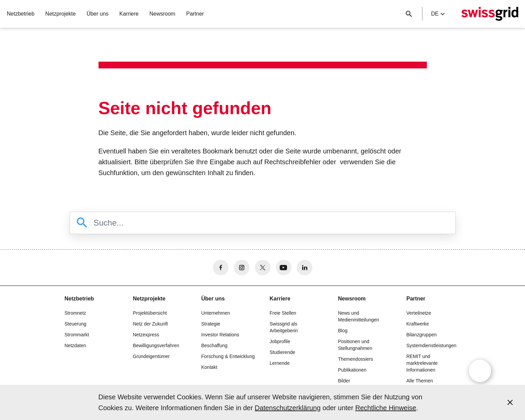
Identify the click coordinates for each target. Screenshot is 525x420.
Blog (343, 331)
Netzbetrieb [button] (21, 14)
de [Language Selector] (438, 14)
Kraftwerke (418, 324)
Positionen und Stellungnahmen (355, 345)
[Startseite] (490, 14)
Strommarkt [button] (77, 335)
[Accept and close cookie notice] (510, 402)
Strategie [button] (211, 324)
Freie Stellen (283, 313)
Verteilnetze (419, 313)
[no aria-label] (221, 268)
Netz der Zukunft (151, 324)
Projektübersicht (150, 313)
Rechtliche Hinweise (386, 408)
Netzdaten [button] (75, 345)
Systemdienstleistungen (432, 345)
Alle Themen (420, 381)
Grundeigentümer (151, 356)
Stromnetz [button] (75, 313)
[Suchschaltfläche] (409, 14)
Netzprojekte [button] (61, 14)
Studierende (283, 352)
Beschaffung (215, 345)
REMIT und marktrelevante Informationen (422, 363)
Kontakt (209, 367)
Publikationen (352, 370)
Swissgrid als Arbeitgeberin (284, 327)
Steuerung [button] (76, 324)
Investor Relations (220, 335)
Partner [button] (195, 14)
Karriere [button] (129, 14)
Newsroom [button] (162, 14)
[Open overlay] (480, 371)
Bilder (344, 381)
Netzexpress (146, 335)
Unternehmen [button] (216, 313)
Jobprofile (280, 341)
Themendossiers (356, 359)
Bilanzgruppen (422, 335)
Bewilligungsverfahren (156, 345)
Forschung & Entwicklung (228, 356)
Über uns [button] (98, 14)
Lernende (280, 363)
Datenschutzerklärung (288, 408)
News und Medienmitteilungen (359, 316)
